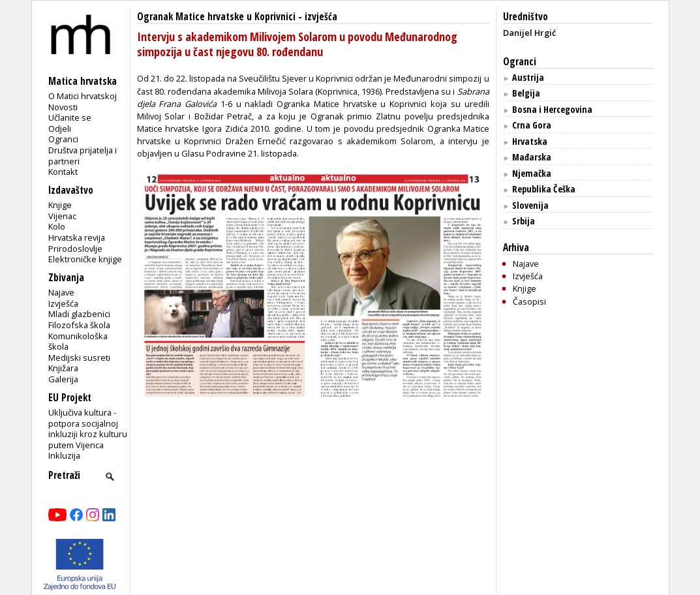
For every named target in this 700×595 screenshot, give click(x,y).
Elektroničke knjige (85, 259)
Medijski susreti (79, 358)
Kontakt (63, 172)
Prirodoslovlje (75, 249)
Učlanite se (70, 117)
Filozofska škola (79, 325)
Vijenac (62, 216)
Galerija (63, 379)
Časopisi (529, 301)
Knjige (60, 205)
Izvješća (63, 303)
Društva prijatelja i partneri (83, 156)
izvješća (321, 17)
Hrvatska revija (77, 237)
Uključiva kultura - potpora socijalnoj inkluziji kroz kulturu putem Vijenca (88, 429)
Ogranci (63, 139)
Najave (61, 292)
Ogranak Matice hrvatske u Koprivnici (216, 17)
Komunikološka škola (78, 342)
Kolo (57, 226)
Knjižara (63, 368)
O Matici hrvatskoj (83, 96)
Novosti (63, 107)
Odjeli (60, 129)
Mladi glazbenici (79, 314)
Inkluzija (64, 455)
